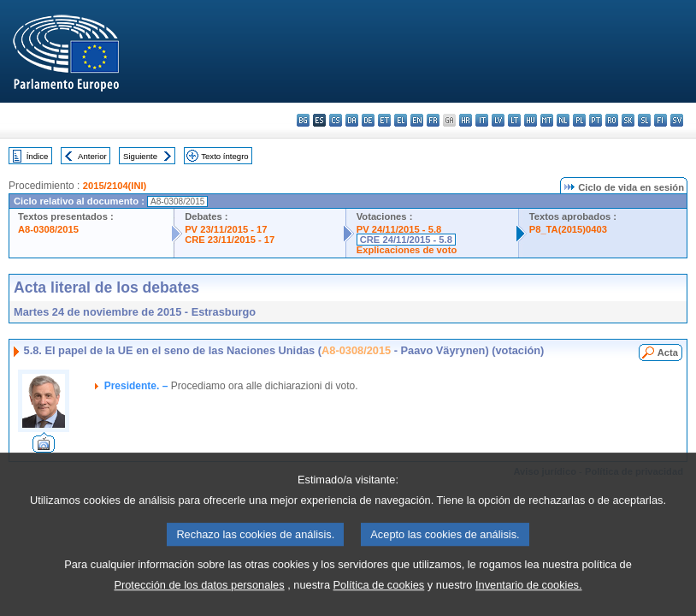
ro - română (612, 120)
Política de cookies (379, 598)
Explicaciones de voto (407, 250)
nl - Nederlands (563, 120)
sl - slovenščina (644, 120)
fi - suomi (661, 120)
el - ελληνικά (401, 120)
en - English (417, 120)
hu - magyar (531, 120)
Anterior (92, 156)
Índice (38, 156)
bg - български (303, 120)
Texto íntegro (224, 156)
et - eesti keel (384, 120)
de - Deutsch (368, 120)
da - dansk (352, 120)
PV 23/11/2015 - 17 (226, 229)
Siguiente (140, 156)
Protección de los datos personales (199, 598)
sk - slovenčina (628, 120)
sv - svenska (677, 120)
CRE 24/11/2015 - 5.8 (406, 240)
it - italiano (482, 120)
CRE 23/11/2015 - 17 (230, 240)
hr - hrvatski (466, 120)
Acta (668, 352)
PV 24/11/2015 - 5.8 (399, 229)
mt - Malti (547, 120)
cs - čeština (336, 120)
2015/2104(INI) (115, 186)
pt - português (596, 120)
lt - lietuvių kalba (514, 120)
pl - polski (579, 120)
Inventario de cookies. (529, 598)
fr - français (433, 120)
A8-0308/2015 (48, 229)
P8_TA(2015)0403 (568, 229)
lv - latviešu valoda (498, 120)
